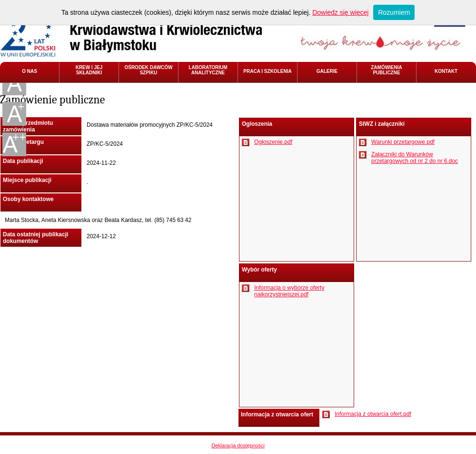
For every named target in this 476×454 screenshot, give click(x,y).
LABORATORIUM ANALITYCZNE (208, 70)
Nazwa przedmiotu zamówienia (28, 126)
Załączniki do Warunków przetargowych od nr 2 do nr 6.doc (415, 158)
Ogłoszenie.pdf (273, 142)
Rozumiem (394, 12)
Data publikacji (23, 161)
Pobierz (246, 142)
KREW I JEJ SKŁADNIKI (89, 70)
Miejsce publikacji (27, 180)
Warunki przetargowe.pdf (403, 142)
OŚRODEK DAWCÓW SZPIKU (148, 70)
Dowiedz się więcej (340, 12)
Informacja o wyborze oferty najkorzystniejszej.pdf (289, 291)
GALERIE (327, 71)
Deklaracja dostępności (238, 445)
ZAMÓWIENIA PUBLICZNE (387, 70)
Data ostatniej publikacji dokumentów (35, 238)
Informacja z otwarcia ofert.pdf (373, 414)
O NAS (30, 71)
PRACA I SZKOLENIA (267, 71)
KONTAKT (446, 71)
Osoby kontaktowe (28, 199)
